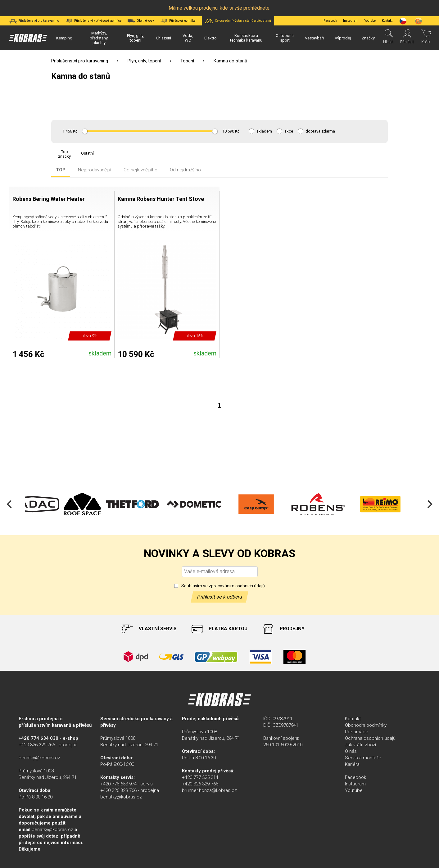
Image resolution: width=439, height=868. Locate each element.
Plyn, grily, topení (144, 61)
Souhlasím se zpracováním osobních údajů (223, 586)
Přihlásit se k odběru (219, 597)
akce (289, 131)
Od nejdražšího (185, 170)
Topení (187, 61)
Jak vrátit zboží (360, 745)
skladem (264, 131)
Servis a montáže (363, 758)
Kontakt (353, 719)
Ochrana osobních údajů (370, 738)
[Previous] (10, 504)
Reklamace (357, 732)
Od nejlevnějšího (140, 170)
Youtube (370, 21)
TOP (61, 170)
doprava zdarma (320, 131)
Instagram (351, 21)
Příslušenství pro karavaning (80, 61)
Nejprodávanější (95, 170)
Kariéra (352, 764)
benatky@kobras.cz (39, 758)
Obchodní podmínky (366, 725)
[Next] (429, 504)
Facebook (330, 21)
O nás (351, 751)
